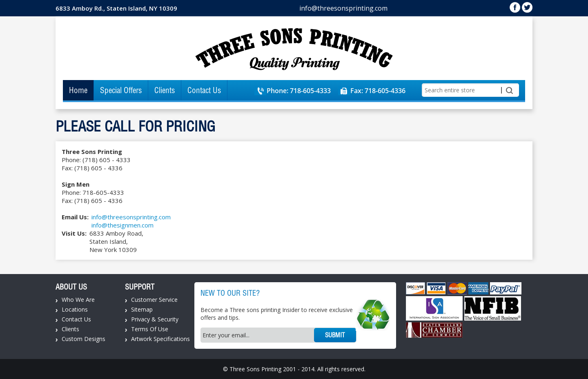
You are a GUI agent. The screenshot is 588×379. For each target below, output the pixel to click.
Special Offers (121, 90)
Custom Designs (84, 339)
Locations (75, 309)
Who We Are (78, 300)
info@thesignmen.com (122, 225)
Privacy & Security (155, 319)
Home (78, 90)
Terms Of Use (150, 329)
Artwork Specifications (160, 339)
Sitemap (142, 309)
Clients (165, 90)
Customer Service (154, 300)
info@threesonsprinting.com (343, 8)
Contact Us (204, 90)
